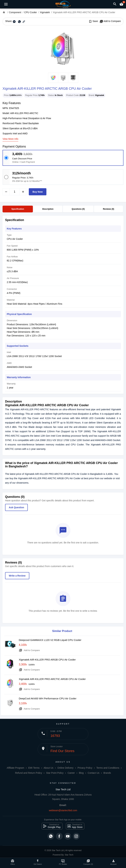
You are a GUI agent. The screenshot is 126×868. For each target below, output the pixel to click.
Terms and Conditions (108, 768)
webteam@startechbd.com (63, 810)
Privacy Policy (85, 768)
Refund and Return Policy (29, 773)
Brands (107, 773)
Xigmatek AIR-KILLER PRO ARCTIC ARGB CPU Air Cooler (52, 679)
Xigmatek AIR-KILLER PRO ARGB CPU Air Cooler (47, 660)
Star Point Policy (55, 773)
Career (71, 773)
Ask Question (16, 507)
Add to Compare (110, 21)
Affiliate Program (15, 768)
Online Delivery (65, 768)
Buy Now (38, 192)
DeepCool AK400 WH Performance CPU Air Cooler (48, 698)
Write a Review (17, 576)
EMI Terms (34, 768)
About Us (48, 768)
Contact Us (94, 773)
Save (93, 21)
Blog (81, 773)
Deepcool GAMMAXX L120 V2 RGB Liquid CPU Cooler (50, 640)
